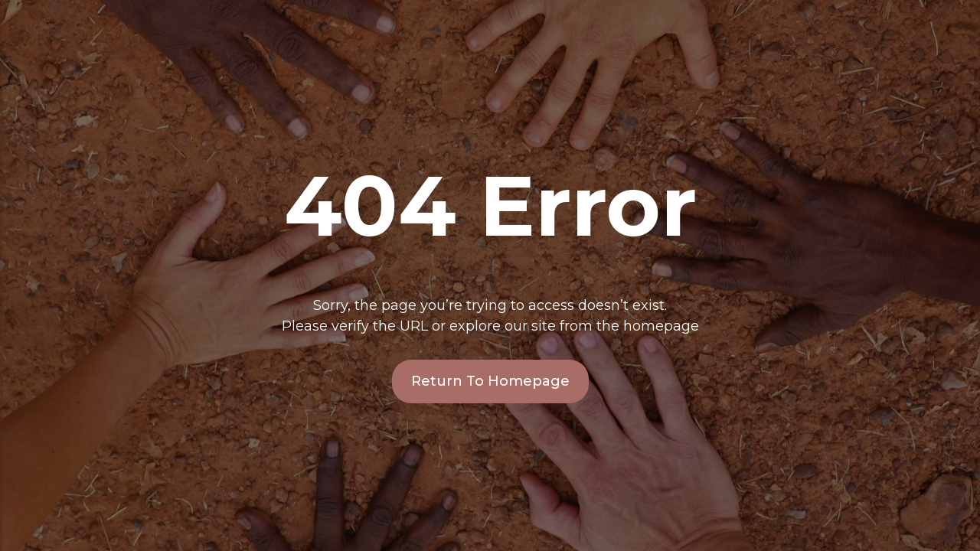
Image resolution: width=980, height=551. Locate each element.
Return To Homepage (490, 381)
